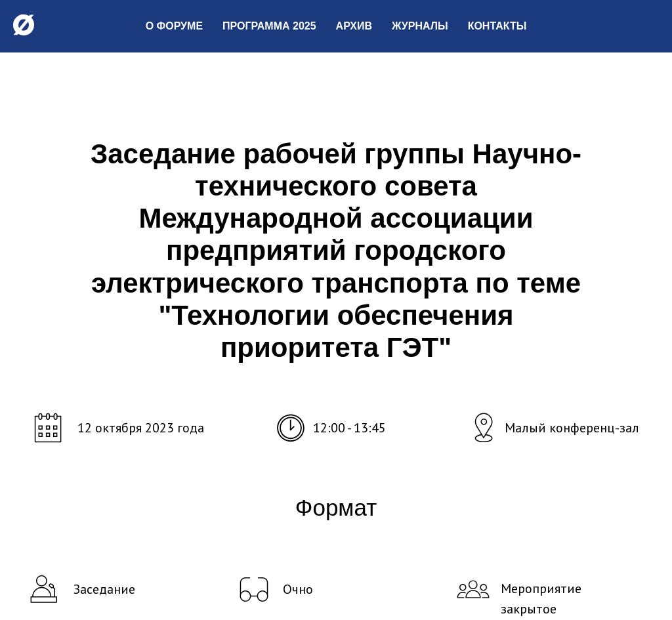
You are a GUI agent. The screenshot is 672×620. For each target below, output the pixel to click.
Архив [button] (354, 26)
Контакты (497, 26)
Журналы (420, 26)
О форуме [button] (174, 26)
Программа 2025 (269, 26)
